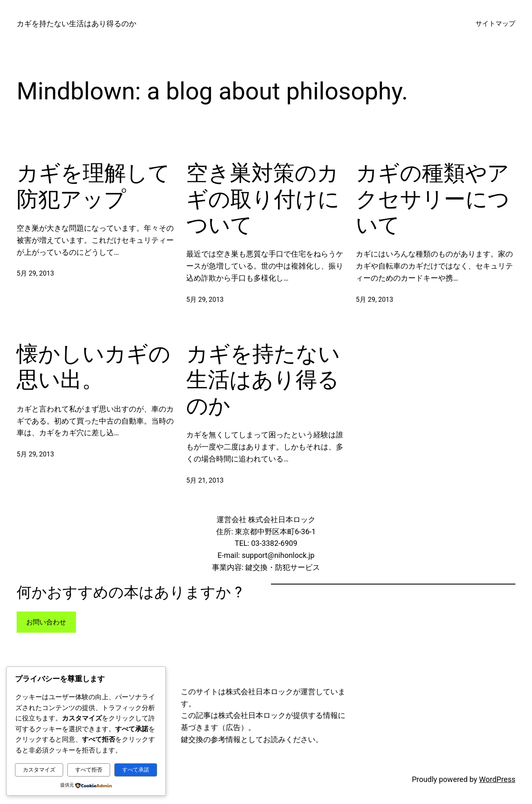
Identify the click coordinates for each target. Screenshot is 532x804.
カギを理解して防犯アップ (93, 186)
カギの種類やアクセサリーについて (433, 199)
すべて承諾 (136, 770)
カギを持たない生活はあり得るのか (76, 23)
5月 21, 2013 (205, 480)
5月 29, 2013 (35, 273)
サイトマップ (495, 23)
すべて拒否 (89, 770)
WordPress (497, 779)
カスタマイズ (39, 770)
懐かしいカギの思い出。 (94, 367)
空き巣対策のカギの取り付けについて (263, 199)
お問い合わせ (46, 622)
